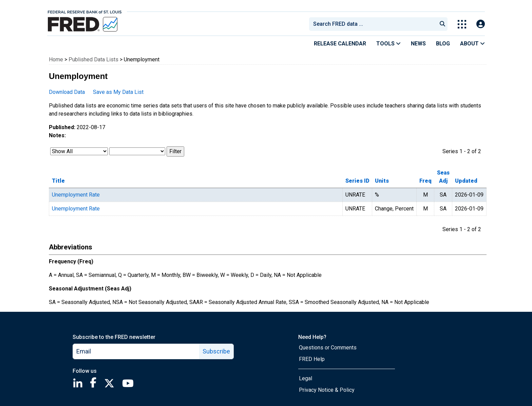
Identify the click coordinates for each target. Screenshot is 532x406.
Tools (388, 44)
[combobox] (373, 24)
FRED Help (312, 359)
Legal (306, 378)
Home (56, 59)
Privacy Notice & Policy (327, 390)
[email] (136, 351)
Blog (443, 44)
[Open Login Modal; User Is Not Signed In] (481, 24)
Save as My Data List (118, 92)
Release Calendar (340, 44)
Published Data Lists (93, 59)
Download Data (67, 92)
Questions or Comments (328, 348)
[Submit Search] (442, 24)
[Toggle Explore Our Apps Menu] (462, 24)
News (418, 44)
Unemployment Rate (76, 195)
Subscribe (216, 351)
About (472, 44)
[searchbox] (374, 24)
